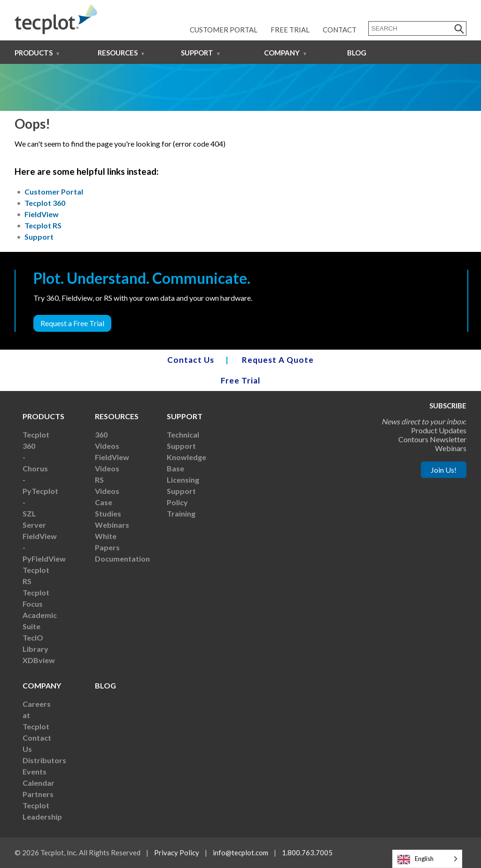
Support (197, 53)
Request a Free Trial (72, 323)
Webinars (112, 525)
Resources (118, 53)
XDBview (39, 660)
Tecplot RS (43, 225)
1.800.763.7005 (307, 852)
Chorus (35, 468)
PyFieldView (44, 559)
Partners (38, 794)
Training (181, 513)
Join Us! (444, 470)
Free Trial (290, 30)
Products (34, 53)
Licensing (183, 480)
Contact (340, 30)
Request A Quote (278, 360)
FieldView (42, 214)
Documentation (122, 559)
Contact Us (191, 360)
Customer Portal (224, 30)
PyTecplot (40, 491)
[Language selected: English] (427, 859)
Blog (357, 53)
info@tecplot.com (240, 852)
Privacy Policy (177, 852)
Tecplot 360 (45, 203)
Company (282, 53)
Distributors (44, 760)
